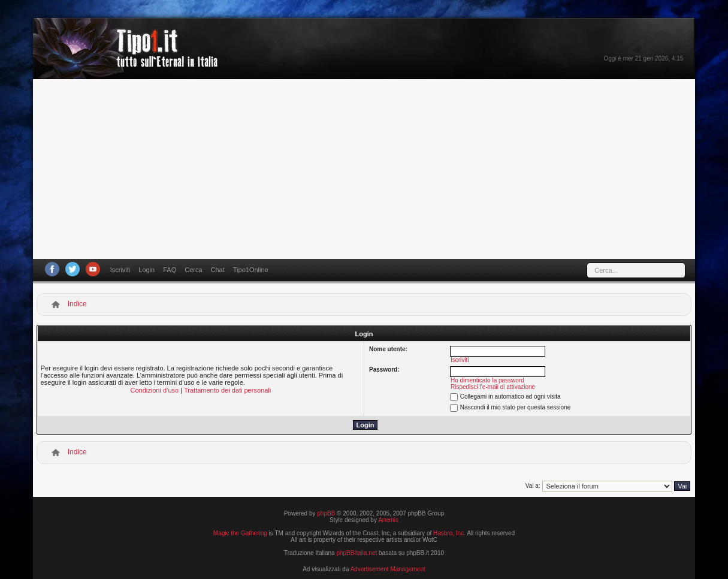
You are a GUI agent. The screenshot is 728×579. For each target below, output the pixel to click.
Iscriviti (120, 270)
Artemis (388, 520)
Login (146, 270)
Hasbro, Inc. (449, 533)
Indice (77, 304)
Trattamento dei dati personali (227, 390)
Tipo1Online (251, 270)
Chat (218, 270)
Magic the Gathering (240, 533)
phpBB (326, 513)
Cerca (193, 270)
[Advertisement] (364, 169)
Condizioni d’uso (155, 390)
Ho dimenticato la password (487, 380)
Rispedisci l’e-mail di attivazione (493, 387)
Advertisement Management (388, 569)
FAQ (170, 270)
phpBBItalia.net (357, 553)
